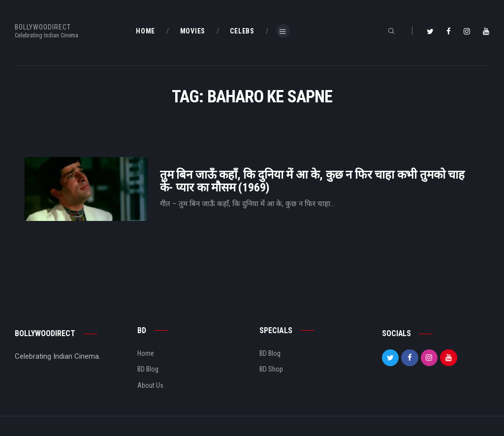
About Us (150, 385)
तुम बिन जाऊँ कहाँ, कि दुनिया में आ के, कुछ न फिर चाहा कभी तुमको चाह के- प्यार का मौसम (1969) (312, 181)
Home (146, 353)
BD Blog (148, 369)
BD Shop (271, 369)
